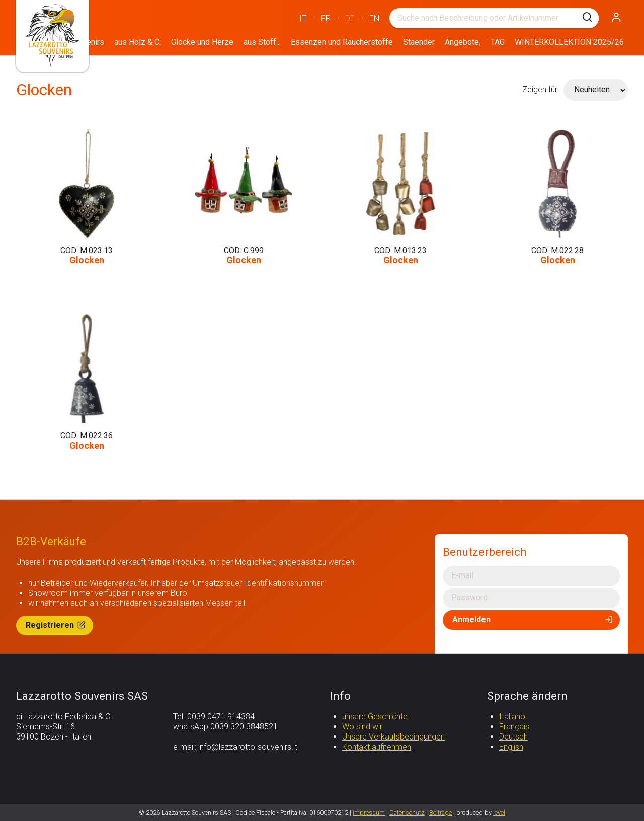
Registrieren (56, 625)
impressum (369, 813)
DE (350, 18)
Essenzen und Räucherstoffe (342, 42)
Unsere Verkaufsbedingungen (393, 737)
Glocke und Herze (202, 42)
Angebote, (463, 42)
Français (514, 727)
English (511, 747)
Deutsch (513, 737)
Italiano (512, 717)
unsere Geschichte (375, 717)
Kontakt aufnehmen (377, 747)
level (499, 813)
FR (326, 18)
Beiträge (440, 813)
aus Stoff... (262, 42)
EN (374, 18)
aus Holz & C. (138, 42)
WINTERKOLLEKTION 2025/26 (569, 42)
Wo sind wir (362, 727)
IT (303, 18)
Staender (419, 42)
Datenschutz (407, 813)
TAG (498, 42)
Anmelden (533, 620)
